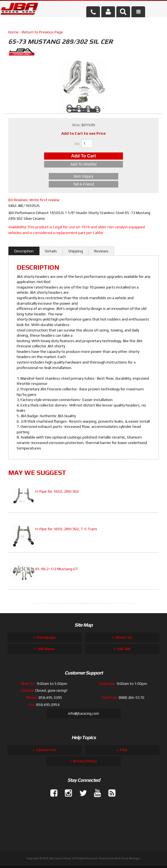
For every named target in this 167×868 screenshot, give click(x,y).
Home (13, 32)
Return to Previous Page (42, 32)
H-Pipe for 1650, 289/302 (57, 491)
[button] (123, 12)
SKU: (13, 206)
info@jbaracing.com (84, 713)
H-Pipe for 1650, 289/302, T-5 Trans (66, 529)
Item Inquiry (83, 176)
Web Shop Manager (127, 858)
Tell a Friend (83, 184)
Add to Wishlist (83, 164)
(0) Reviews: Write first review (34, 200)
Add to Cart (83, 156)
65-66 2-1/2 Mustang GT (57, 569)
